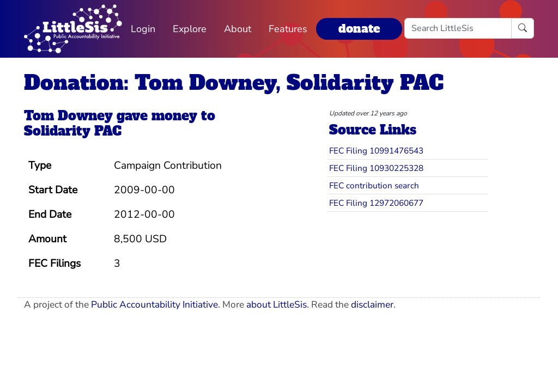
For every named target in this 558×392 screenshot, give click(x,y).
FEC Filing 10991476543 (376, 151)
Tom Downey (68, 116)
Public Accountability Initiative (154, 305)
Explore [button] (190, 29)
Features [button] (288, 29)
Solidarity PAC (73, 131)
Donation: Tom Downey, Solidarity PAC (234, 82)
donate (359, 29)
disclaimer (372, 305)
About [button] (238, 29)
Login (143, 29)
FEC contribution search (374, 185)
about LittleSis (277, 305)
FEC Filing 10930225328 (376, 168)
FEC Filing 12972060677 (376, 203)
